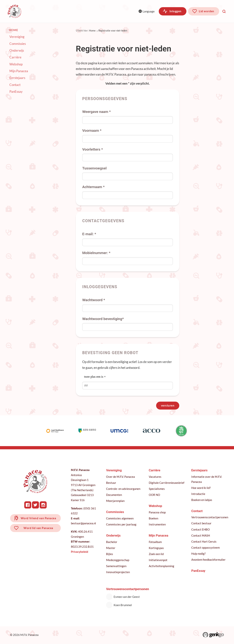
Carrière (15, 57)
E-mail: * (89, 234)
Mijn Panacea (19, 71)
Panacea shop (158, 513)
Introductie (199, 494)
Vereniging (39, 11)
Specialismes (157, 489)
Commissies (65, 11)
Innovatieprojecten (118, 572)
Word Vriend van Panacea (39, 519)
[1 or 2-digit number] (128, 386)
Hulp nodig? (199, 554)
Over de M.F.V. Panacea (121, 477)
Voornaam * (92, 131)
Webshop (16, 64)
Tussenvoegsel (94, 168)
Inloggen (175, 11)
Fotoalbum (156, 542)
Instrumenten (158, 525)
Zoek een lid (157, 554)
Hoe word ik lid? (201, 488)
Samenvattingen (117, 566)
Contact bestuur (202, 524)
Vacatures (155, 477)
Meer (117, 11)
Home (92, 31)
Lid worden (207, 11)
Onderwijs (91, 11)
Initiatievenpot (158, 560)
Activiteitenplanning (162, 566)
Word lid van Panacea (39, 529)
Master (111, 548)
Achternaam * (93, 187)
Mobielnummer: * (96, 253)
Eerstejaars (17, 78)
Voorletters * (93, 149)
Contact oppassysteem (206, 548)
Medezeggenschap (118, 560)
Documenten (114, 495)
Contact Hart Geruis (204, 542)
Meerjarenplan (116, 501)
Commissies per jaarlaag (122, 525)
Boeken (154, 519)
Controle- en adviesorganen (124, 489)
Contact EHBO (201, 530)
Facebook (28, 505)
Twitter (36, 505)
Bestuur (111, 483)
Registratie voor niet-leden (113, 31)
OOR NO (155, 495)
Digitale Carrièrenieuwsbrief (167, 483)
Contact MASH (201, 536)
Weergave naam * (96, 112)
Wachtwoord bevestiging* (103, 319)
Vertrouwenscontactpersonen (210, 518)
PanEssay (16, 92)
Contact (15, 85)
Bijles (110, 554)
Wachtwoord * (94, 300)
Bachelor (112, 542)
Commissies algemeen (120, 519)
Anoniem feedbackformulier (209, 560)
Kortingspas (157, 548)
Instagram (43, 505)
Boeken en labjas (202, 500)
